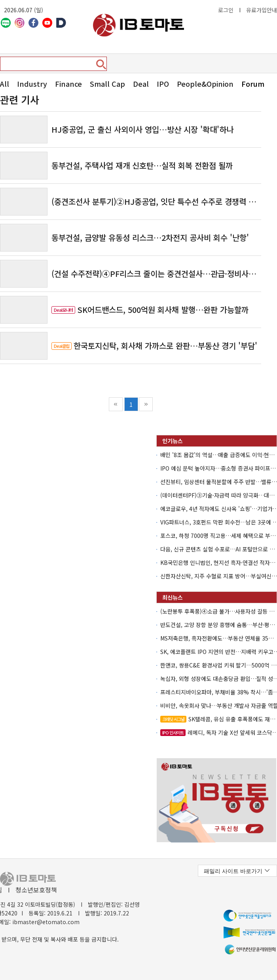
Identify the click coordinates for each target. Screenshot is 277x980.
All (5, 84)
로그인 (226, 10)
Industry (32, 84)
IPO (163, 84)
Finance (68, 84)
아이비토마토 (138, 25)
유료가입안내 (262, 10)
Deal (141, 84)
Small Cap (107, 84)
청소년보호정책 (36, 890)
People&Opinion (205, 84)
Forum (253, 84)
